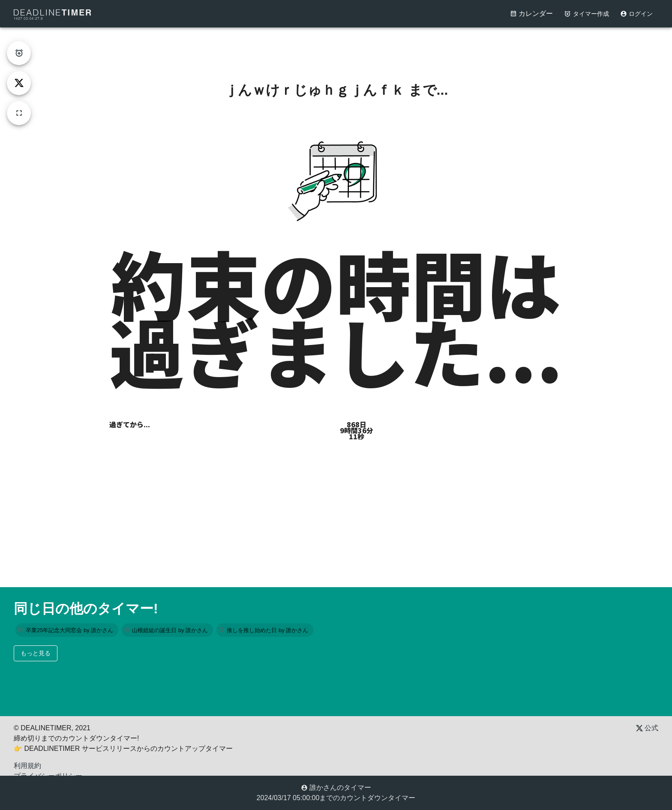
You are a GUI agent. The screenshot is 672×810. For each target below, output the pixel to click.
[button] (67, 630)
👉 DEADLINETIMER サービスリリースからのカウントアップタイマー (123, 748)
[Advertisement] (336, 47)
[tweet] (19, 83)
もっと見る (36, 653)
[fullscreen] (19, 113)
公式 (647, 728)
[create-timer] (19, 53)
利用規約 (27, 766)
